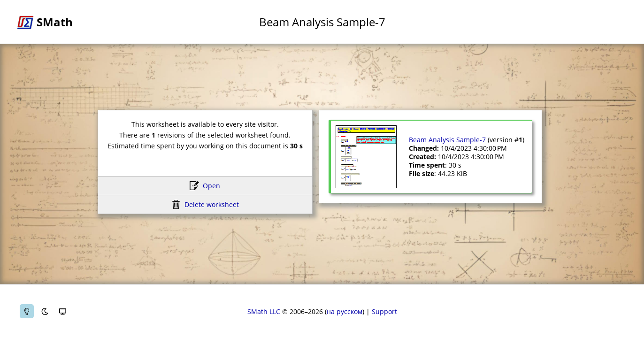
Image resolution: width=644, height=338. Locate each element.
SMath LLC (264, 311)
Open (211, 186)
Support (384, 311)
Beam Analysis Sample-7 (447, 140)
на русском (345, 311)
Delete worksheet (212, 204)
